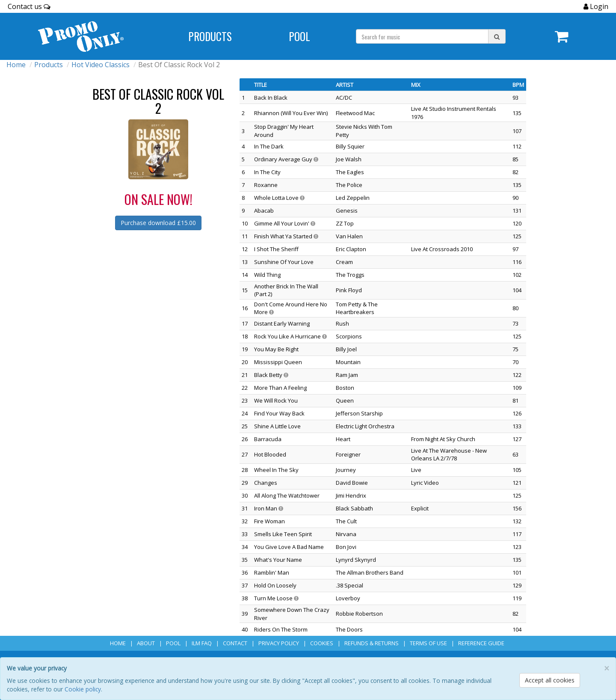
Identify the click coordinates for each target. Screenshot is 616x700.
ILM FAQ (202, 643)
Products (49, 65)
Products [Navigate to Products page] (210, 36)
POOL (173, 643)
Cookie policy (83, 689)
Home (16, 65)
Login (598, 6)
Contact (235, 643)
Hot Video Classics (101, 65)
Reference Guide (481, 643)
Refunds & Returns (372, 643)
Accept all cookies (550, 680)
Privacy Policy (279, 643)
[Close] (607, 669)
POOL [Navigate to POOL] (299, 36)
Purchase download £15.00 (158, 223)
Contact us (29, 6)
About (146, 643)
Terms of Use (428, 643)
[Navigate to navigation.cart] (562, 36)
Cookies (322, 643)
